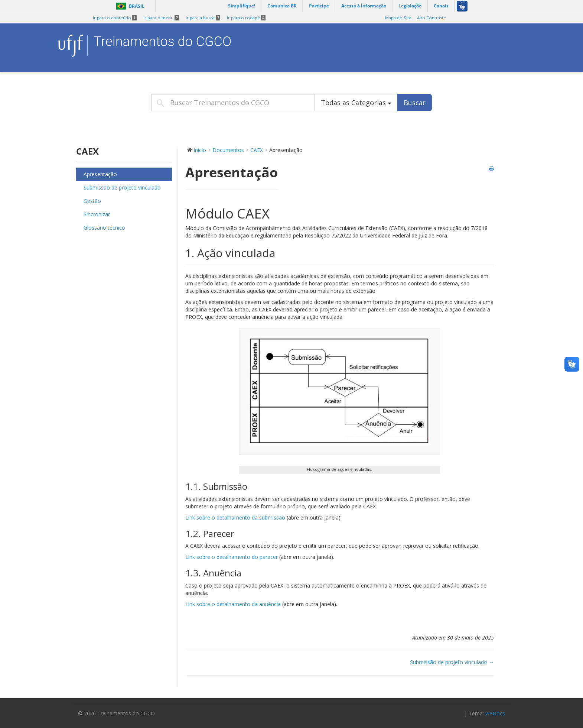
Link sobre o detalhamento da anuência (233, 604)
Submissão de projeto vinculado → (452, 662)
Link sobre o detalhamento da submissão (235, 517)
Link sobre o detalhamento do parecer (232, 557)
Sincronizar (97, 214)
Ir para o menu (161, 18)
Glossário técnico (104, 228)
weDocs (495, 713)
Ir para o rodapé (246, 18)
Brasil (129, 6)
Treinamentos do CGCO (162, 42)
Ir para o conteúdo (115, 18)
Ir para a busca (203, 18)
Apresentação (100, 174)
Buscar (415, 103)
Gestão (92, 201)
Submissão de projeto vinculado (122, 187)
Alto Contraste (431, 18)
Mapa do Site (398, 18)
